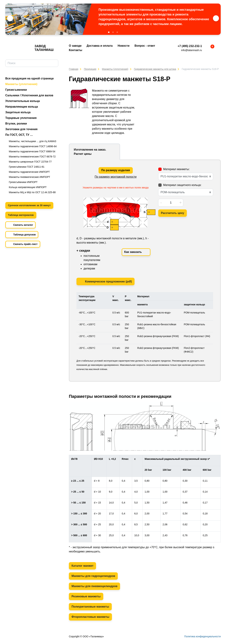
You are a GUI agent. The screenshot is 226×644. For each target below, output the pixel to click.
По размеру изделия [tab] (116, 170)
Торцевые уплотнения (21, 118)
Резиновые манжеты (86, 596)
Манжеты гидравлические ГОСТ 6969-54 (32, 151)
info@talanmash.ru (192, 50)
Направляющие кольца (22, 107)
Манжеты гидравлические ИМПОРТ (29, 172)
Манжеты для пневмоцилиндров (94, 586)
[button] (109, 32)
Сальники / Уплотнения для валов (29, 95)
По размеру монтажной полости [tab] (116, 177)
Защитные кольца (18, 112)
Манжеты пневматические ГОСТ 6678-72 (32, 157)
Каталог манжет (82, 566)
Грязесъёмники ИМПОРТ (23, 182)
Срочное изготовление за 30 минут (29, 205)
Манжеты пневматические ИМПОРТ (29, 177)
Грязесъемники (16, 90)
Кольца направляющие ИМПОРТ (28, 187)
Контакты (75, 50)
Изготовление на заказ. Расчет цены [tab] (90, 152)
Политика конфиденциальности (202, 636)
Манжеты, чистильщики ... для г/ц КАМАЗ (32, 141)
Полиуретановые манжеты (90, 607)
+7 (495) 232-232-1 (190, 46)
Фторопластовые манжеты (90, 617)
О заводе (75, 46)
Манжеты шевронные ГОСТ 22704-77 (30, 162)
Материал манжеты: (176, 169)
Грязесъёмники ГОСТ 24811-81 (27, 167)
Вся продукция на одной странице (29, 78)
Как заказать (136, 252)
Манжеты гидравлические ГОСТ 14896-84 (33, 146)
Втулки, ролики (16, 124)
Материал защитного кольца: (182, 185)
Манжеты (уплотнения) (21, 84)
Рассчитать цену (173, 213)
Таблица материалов (21, 215)
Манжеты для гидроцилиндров (93, 576)
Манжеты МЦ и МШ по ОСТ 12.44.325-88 (32, 192)
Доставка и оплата (100, 46)
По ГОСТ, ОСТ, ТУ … (19, 135)
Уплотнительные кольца (23, 101)
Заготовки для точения (21, 129)
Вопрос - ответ (145, 46)
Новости (124, 46)
